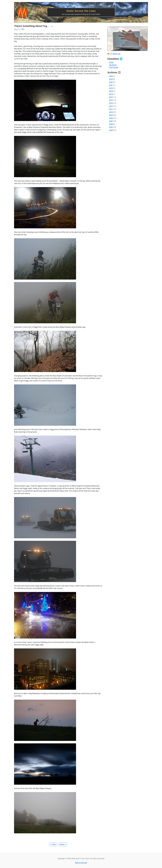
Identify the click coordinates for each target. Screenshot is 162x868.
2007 (111, 121)
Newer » (63, 844)
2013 (111, 103)
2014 (111, 100)
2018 (111, 91)
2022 (111, 82)
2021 (111, 85)
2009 (111, 115)
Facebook (113, 65)
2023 (111, 79)
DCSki (111, 62)
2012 (111, 106)
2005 (111, 127)
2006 (111, 124)
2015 (111, 97)
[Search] (145, 12)
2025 (111, 76)
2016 (111, 94)
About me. (117, 54)
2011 (111, 109)
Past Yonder (114, 67)
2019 (111, 88)
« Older (53, 844)
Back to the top (81, 863)
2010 (111, 112)
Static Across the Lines (81, 11)
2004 (111, 130)
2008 (111, 118)
